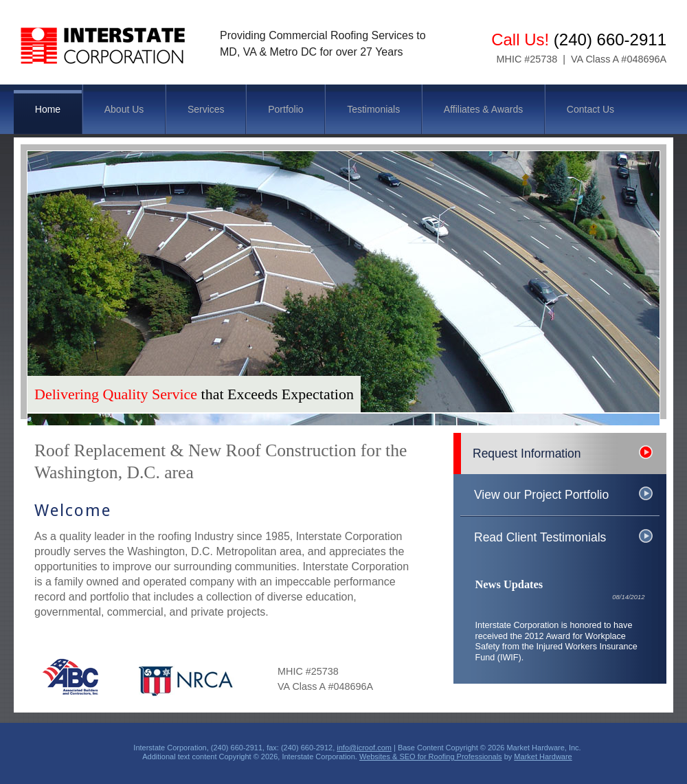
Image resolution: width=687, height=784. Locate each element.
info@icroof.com (364, 748)
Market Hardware (543, 757)
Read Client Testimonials (540, 537)
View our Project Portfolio (541, 495)
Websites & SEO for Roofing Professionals (431, 757)
